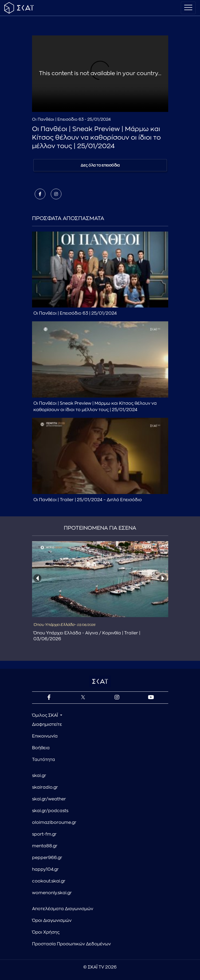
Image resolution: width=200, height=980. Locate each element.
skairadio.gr (45, 787)
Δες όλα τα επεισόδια (100, 165)
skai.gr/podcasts (50, 811)
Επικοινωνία (45, 736)
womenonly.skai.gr (52, 893)
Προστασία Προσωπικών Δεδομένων (71, 944)
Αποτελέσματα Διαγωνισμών (63, 909)
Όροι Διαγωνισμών (52, 921)
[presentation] (37, 578)
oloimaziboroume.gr (54, 823)
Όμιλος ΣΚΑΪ (46, 715)
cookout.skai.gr (49, 881)
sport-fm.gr (44, 834)
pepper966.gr (47, 858)
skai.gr (39, 776)
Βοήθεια (41, 748)
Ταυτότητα (44, 760)
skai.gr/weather (49, 799)
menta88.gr (45, 846)
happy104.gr (45, 869)
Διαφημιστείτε (47, 724)
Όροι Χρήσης (46, 932)
